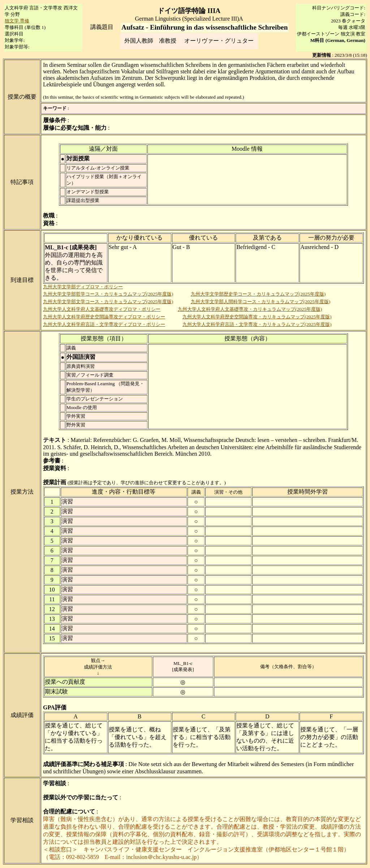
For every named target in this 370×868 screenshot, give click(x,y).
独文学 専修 (17, 21)
